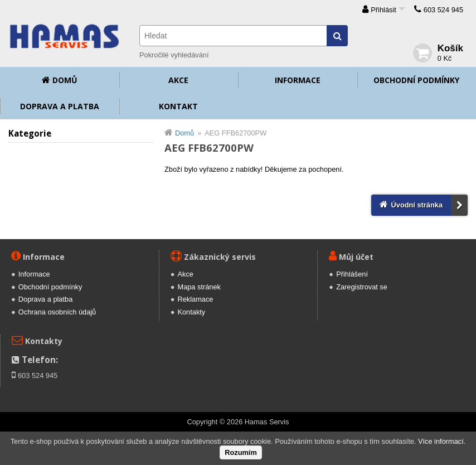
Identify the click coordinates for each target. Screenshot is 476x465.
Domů (65, 80)
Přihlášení (352, 274)
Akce (178, 80)
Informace (298, 80)
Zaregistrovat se (362, 287)
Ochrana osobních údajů (57, 312)
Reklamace (195, 299)
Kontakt (178, 106)
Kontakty (191, 312)
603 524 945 (443, 10)
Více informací (441, 441)
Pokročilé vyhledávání (174, 55)
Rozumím (241, 452)
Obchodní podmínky (416, 80)
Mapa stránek (199, 287)
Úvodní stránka (417, 205)
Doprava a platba (60, 106)
